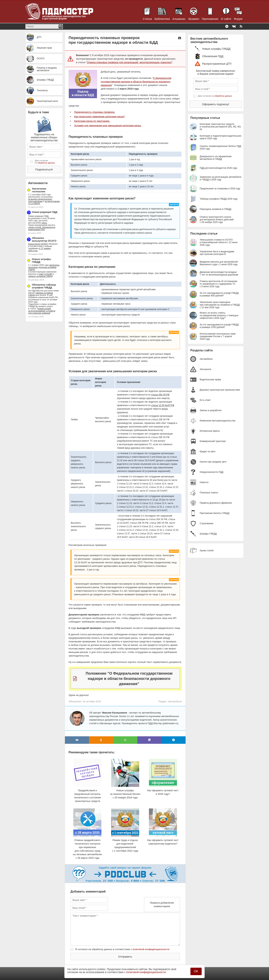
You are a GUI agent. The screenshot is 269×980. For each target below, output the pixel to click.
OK (196, 971)
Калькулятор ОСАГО (38, 244)
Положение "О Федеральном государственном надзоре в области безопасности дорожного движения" (129, 679)
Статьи (148, 19)
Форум (238, 19)
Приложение (210, 19)
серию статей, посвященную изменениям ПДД (42, 228)
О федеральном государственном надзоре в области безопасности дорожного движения (136, 82)
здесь (44, 223)
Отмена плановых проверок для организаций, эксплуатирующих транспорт (129, 62)
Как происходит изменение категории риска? (100, 117)
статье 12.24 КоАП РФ (163, 405)
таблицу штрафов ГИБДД (40, 276)
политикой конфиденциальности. (146, 972)
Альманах (179, 19)
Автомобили (175, 701)
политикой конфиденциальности (151, 949)
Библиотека (162, 19)
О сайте (226, 19)
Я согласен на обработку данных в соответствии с (122, 949)
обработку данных (46, 163)
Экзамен (194, 19)
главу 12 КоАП (45, 274)
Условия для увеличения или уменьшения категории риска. (108, 125)
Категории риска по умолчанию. (92, 121)
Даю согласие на (45, 162)
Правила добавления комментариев (162, 905)
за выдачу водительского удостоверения (40, 200)
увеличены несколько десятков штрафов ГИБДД (44, 267)
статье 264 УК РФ (160, 395)
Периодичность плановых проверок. (95, 112)
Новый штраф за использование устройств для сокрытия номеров (42, 311)
